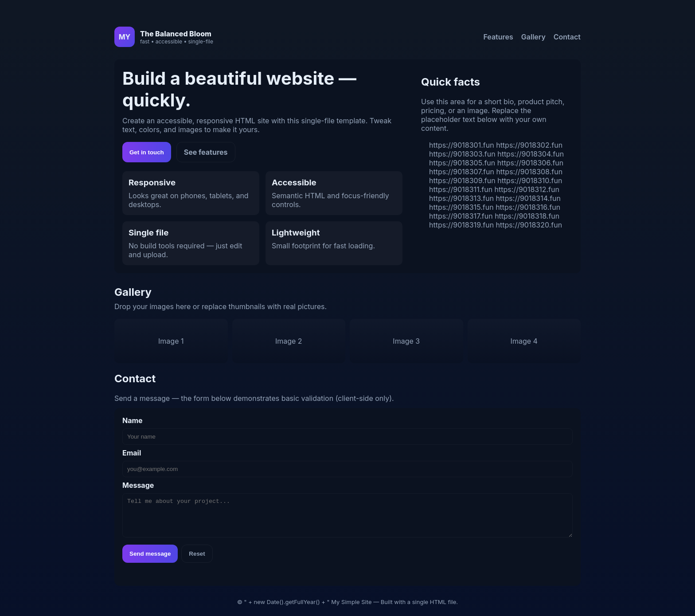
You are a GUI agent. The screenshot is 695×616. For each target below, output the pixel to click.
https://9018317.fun (461, 216)
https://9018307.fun (462, 172)
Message (138, 485)
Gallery (533, 37)
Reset (197, 554)
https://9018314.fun (528, 198)
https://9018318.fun (527, 216)
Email (132, 453)
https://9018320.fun (529, 225)
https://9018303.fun (462, 154)
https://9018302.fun (529, 145)
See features (206, 152)
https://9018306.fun (531, 163)
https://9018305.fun (462, 163)
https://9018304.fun (531, 154)
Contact (567, 37)
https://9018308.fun (529, 172)
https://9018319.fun (461, 225)
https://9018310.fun (530, 180)
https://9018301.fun (462, 145)
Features (498, 37)
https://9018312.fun (527, 189)
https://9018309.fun (462, 180)
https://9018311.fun (461, 189)
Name (133, 420)
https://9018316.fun (528, 207)
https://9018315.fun (461, 207)
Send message (150, 554)
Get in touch (147, 152)
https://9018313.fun (461, 198)
